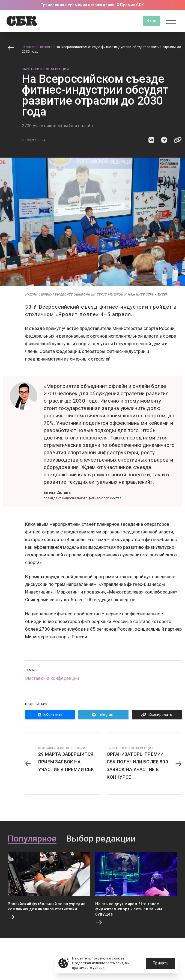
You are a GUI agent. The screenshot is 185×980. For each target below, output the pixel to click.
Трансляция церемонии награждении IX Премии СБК (92, 5)
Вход (151, 21)
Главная (29, 47)
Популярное (32, 839)
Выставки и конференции (45, 69)
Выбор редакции (101, 839)
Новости (46, 47)
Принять (161, 963)
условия (100, 968)
